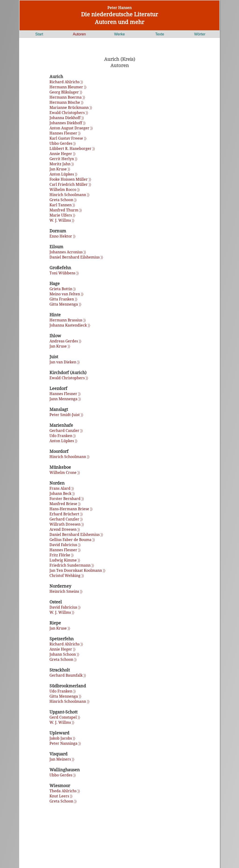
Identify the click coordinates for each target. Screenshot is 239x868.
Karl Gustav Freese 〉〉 (68, 138)
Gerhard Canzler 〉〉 (66, 431)
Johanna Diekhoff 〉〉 (67, 118)
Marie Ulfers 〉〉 (62, 215)
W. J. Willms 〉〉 (62, 220)
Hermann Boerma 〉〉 (67, 97)
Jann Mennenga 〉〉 (65, 399)
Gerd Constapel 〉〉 (65, 717)
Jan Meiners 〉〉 (62, 759)
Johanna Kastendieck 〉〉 (70, 325)
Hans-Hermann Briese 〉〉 (71, 509)
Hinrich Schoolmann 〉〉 (69, 195)
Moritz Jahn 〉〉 (62, 164)
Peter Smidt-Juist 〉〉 (66, 415)
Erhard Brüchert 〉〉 (66, 514)
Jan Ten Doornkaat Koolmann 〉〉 (77, 570)
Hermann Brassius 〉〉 (68, 320)
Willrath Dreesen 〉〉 (67, 524)
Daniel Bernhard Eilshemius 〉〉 (76, 257)
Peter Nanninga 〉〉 (65, 743)
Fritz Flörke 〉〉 (62, 555)
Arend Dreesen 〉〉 (65, 529)
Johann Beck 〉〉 (62, 493)
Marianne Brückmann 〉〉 (71, 107)
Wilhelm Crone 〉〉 (65, 472)
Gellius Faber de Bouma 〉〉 (72, 540)
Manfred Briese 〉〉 (65, 504)
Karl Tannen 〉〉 (62, 205)
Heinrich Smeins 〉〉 (66, 591)
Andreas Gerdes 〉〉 (65, 341)
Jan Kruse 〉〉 (60, 169)
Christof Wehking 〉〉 (67, 575)
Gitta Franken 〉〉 (63, 299)
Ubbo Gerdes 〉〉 (63, 143)
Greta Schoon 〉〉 (63, 200)
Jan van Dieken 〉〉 (65, 362)
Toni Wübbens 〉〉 (64, 273)
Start (39, 34)
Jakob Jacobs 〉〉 (62, 738)
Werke (119, 34)
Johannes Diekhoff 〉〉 (67, 123)
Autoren (79, 34)
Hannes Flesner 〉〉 (65, 133)
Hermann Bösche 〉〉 (66, 102)
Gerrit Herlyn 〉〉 (63, 159)
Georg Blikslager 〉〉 (66, 92)
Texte (160, 34)
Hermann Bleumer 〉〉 (68, 87)
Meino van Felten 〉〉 (66, 294)
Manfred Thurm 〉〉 (66, 210)
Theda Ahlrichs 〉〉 (65, 791)
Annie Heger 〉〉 (62, 154)
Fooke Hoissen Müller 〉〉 (70, 179)
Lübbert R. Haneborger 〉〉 (72, 148)
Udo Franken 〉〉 (63, 436)
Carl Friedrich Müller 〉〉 (70, 184)
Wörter (200, 34)
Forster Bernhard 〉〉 (67, 499)
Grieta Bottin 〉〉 (63, 289)
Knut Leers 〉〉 (61, 796)
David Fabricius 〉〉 (65, 545)
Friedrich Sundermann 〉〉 (72, 565)
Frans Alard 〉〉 (62, 488)
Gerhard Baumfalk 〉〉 (68, 675)
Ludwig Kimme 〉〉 (65, 560)
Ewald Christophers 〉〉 (69, 113)
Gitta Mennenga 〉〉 (65, 304)
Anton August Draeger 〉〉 (71, 128)
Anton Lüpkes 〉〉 (63, 174)
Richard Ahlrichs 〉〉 (66, 82)
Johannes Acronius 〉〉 (68, 252)
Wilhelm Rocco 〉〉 (65, 189)
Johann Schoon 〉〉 (64, 654)
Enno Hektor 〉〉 (62, 236)
